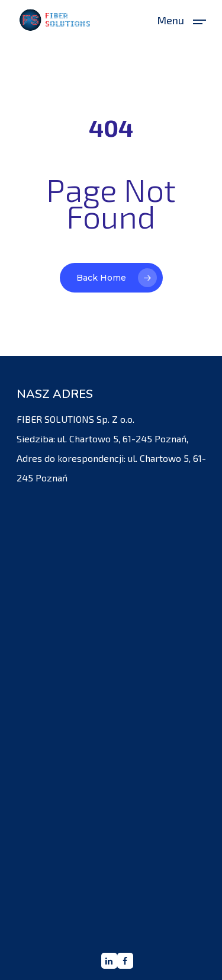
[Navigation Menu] (181, 18)
